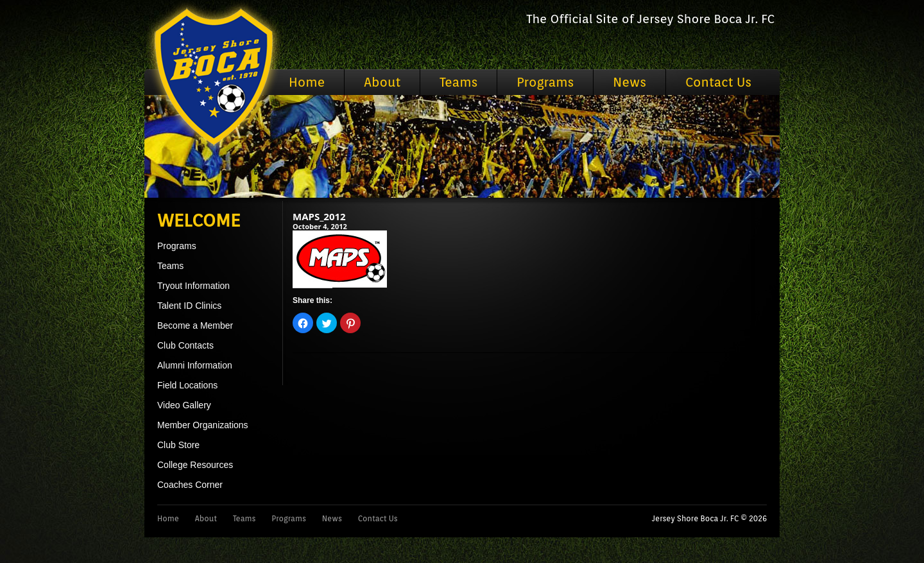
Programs (545, 82)
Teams (458, 82)
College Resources (195, 465)
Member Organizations (203, 425)
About (382, 82)
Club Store (178, 445)
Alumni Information (195, 365)
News (629, 82)
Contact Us (718, 82)
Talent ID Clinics (189, 306)
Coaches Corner (190, 485)
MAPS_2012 (319, 216)
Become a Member (195, 325)
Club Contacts (185, 345)
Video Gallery (184, 405)
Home (307, 82)
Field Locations (187, 385)
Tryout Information (193, 286)
